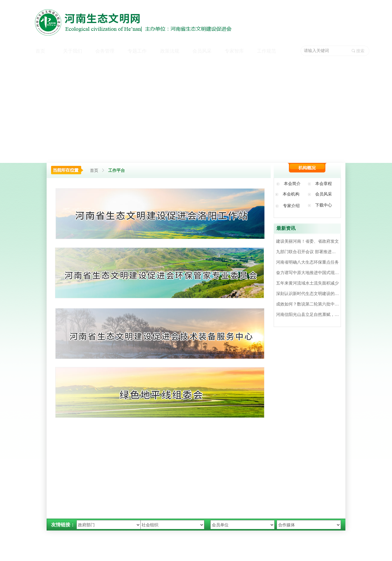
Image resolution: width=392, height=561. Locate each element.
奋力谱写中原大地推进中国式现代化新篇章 (307, 273)
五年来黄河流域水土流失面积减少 (307, 283)
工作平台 (117, 171)
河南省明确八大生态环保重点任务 (307, 262)
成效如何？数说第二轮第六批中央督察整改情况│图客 (307, 304)
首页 (94, 171)
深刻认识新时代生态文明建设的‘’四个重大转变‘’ (307, 294)
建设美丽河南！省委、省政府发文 (307, 241)
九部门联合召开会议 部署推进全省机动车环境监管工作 (307, 252)
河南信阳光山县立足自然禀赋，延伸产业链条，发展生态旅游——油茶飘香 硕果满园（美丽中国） (307, 315)
